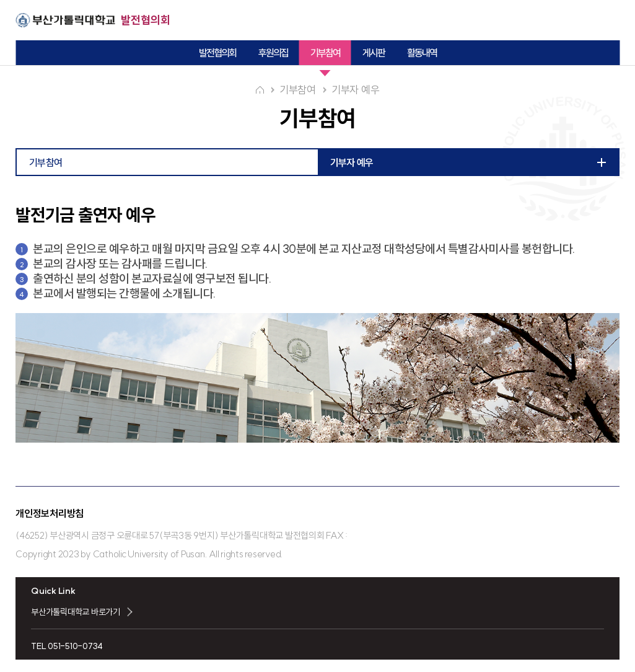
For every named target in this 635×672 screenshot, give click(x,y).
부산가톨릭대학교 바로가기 (76, 612)
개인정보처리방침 (50, 513)
